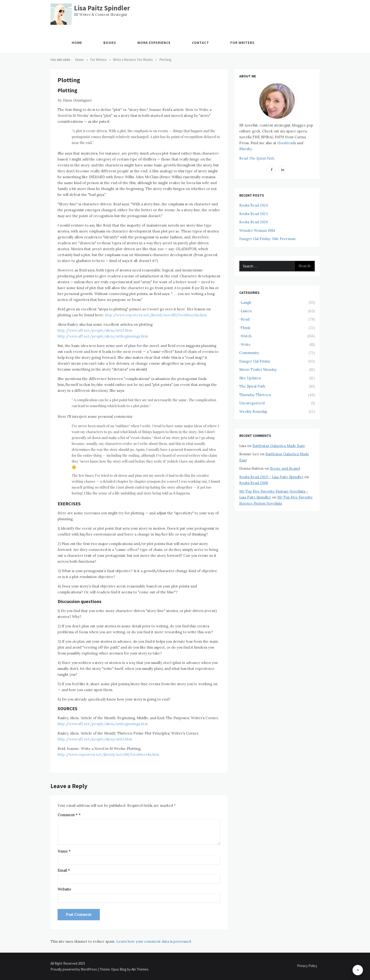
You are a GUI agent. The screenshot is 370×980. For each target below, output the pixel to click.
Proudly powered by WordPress (74, 969)
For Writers (242, 43)
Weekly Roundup (253, 412)
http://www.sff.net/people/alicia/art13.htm (95, 330)
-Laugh (245, 302)
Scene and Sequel (285, 468)
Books (110, 43)
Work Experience (154, 43)
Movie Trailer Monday (258, 370)
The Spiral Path (252, 386)
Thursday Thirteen (255, 395)
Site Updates (250, 378)
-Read (244, 319)
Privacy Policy (307, 966)
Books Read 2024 (254, 205)
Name (64, 851)
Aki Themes (140, 969)
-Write (245, 344)
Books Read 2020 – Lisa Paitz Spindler (271, 477)
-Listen (246, 311)
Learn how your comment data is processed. (154, 941)
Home (77, 43)
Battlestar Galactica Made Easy (279, 446)
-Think (245, 328)
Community (249, 353)
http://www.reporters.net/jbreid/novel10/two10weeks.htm (156, 315)
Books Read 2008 (254, 483)
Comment (68, 815)
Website (64, 889)
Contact (200, 43)
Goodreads (287, 143)
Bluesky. (246, 149)
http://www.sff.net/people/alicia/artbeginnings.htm (103, 336)
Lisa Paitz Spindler (102, 8)
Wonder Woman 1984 (257, 230)
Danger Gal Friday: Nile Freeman (267, 239)
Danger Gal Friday (255, 361)
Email (64, 870)
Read (257, 158)
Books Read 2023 (254, 214)
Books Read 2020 (254, 222)
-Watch (245, 336)
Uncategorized (252, 403)
